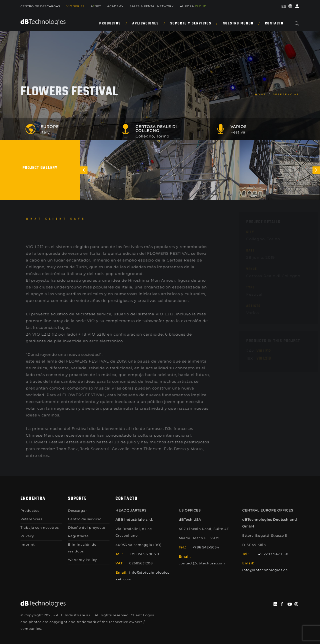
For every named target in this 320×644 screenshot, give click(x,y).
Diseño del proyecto (87, 527)
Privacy (27, 536)
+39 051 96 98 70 (144, 554)
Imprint (28, 544)
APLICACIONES (145, 23)
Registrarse (78, 536)
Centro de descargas (40, 6)
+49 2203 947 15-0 (272, 554)
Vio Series (75, 6)
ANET (96, 6)
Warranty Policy (82, 560)
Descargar (77, 511)
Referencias (286, 94)
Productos (110, 23)
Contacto (274, 23)
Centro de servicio (85, 519)
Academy (115, 6)
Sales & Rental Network (152, 6)
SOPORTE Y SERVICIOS (191, 23)
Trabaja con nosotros (40, 527)
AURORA (193, 6)
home (261, 94)
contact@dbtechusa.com (202, 563)
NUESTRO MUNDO (238, 23)
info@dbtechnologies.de (265, 570)
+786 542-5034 (206, 547)
